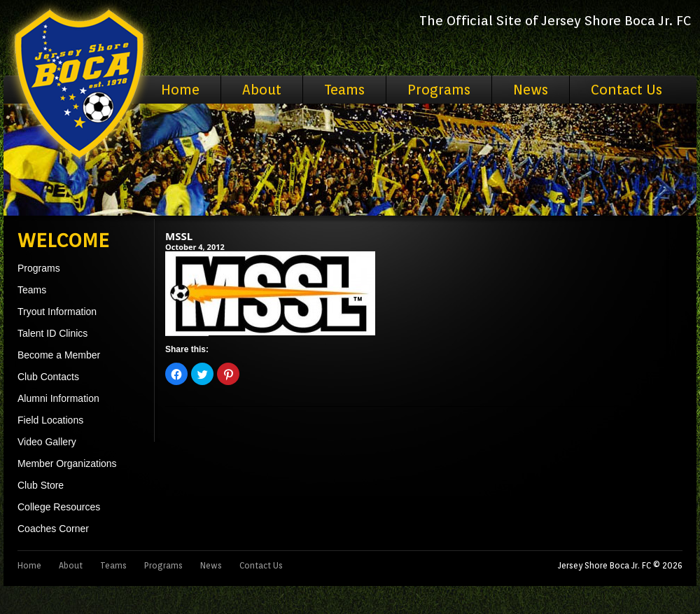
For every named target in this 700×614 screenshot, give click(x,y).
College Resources (59, 507)
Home (180, 90)
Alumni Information (58, 398)
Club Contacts (48, 377)
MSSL (179, 236)
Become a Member (59, 355)
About (262, 90)
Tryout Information (57, 312)
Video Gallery (47, 442)
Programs (439, 90)
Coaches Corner (53, 529)
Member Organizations (67, 463)
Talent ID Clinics (52, 333)
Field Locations (50, 420)
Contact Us (626, 90)
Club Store (41, 485)
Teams (344, 90)
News (531, 90)
